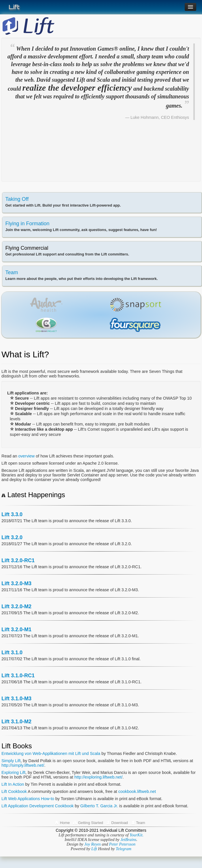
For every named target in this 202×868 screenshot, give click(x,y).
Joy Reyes (93, 844)
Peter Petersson (122, 844)
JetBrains (128, 840)
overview (27, 456)
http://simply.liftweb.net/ (23, 765)
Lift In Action (13, 784)
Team (12, 272)
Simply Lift (11, 761)
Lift (14, 7)
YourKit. (137, 835)
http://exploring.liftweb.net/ (98, 777)
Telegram (124, 849)
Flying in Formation (27, 224)
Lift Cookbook (14, 791)
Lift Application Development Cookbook (37, 806)
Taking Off (17, 199)
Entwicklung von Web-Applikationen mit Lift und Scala (51, 753)
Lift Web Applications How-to (28, 799)
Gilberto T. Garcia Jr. (99, 806)
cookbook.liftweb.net (137, 791)
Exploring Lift (13, 772)
